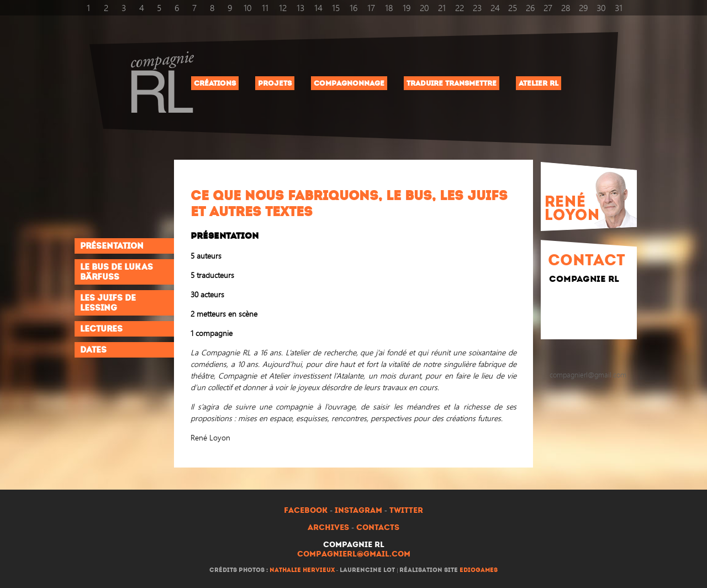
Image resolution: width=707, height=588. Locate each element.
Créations (215, 83)
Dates (93, 350)
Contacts (378, 527)
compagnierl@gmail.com (354, 554)
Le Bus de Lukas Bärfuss (117, 272)
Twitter (406, 510)
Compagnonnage (349, 83)
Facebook (306, 510)
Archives (328, 527)
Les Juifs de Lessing (108, 303)
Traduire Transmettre (452, 83)
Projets (275, 83)
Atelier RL (539, 83)
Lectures (101, 329)
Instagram (358, 510)
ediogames (479, 570)
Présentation (112, 246)
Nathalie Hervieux (302, 570)
